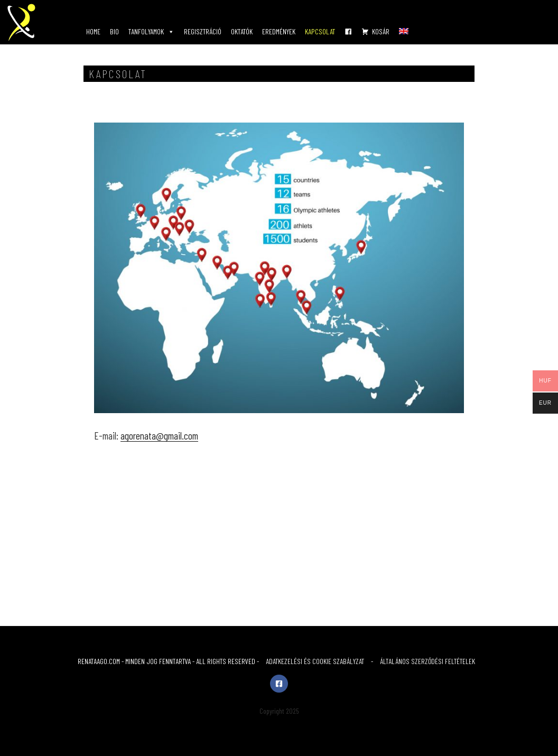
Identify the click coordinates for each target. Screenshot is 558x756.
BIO (114, 31)
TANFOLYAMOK (151, 32)
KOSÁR (381, 31)
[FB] (348, 32)
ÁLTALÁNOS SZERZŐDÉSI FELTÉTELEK (427, 661)
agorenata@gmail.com (159, 436)
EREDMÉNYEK (279, 31)
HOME (93, 31)
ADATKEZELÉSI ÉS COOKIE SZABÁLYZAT (315, 661)
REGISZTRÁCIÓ (203, 31)
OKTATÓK (242, 31)
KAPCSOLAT (320, 31)
